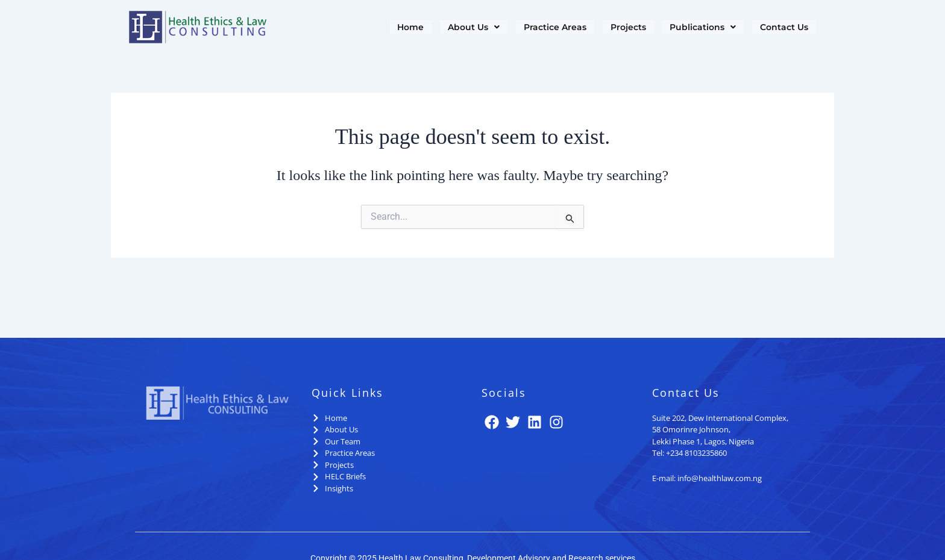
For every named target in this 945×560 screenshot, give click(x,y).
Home (402, 27)
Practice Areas (549, 27)
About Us (466, 27)
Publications (700, 27)
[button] (466, 27)
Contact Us (783, 27)
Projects (624, 27)
